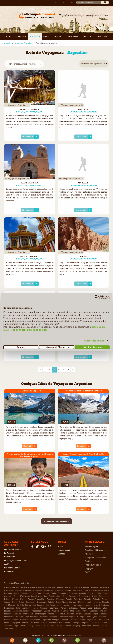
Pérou (88, 617)
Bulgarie (24, 593)
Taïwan (104, 623)
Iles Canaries (39, 605)
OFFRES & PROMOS (72, 37)
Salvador (64, 620)
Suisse (44, 623)
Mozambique (41, 614)
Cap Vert (91, 593)
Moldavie (8, 614)
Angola (60, 587)
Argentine (85, 587)
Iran (74, 605)
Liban (105, 608)
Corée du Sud (31, 596)
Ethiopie (87, 599)
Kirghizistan (73, 608)
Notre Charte (10, 557)
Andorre (41, 587)
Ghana (14, 602)
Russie (7, 620)
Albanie (24, 587)
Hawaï (88, 602)
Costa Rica (43, 596)
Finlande (96, 599)
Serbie (83, 620)
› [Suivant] (73, 370)
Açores (19, 590)
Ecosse (15, 599)
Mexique (104, 611)
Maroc (85, 611)
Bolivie (86, 590)
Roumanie (103, 617)
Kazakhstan (54, 608)
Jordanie (43, 608)
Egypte (23, 599)
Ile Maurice (10, 605)
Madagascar (37, 611)
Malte (78, 611)
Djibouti (7, 599)
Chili (99, 593)
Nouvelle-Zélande (84, 614)
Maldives (65, 611)
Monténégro (28, 614)
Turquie (60, 626)
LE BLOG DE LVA (101, 37)
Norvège (71, 614)
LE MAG (46, 37)
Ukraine (68, 626)
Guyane (73, 602)
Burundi (46, 593)
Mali (72, 611)
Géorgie (81, 602)
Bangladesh (49, 590)
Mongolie (17, 614)
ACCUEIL (9, 37)
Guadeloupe (30, 602)
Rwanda (15, 620)
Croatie (52, 596)
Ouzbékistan (9, 617)
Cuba (65, 596)
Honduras (97, 602)
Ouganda (104, 614)
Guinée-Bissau (62, 602)
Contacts (62, 554)
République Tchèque (50, 620)
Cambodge (62, 593)
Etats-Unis (78, 599)
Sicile (100, 620)
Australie (104, 587)
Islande (88, 605)
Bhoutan (67, 590)
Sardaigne (74, 620)
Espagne (60, 599)
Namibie (51, 614)
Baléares (38, 590)
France (105, 599)
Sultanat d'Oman (56, 623)
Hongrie (105, 602)
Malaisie (55, 611)
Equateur (51, 599)
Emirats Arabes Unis (36, 599)
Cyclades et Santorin (77, 596)
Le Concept (9, 553)
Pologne (54, 617)
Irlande (81, 605)
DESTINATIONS (21, 37)
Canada (83, 593)
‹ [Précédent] (40, 370)
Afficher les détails (94, 341)
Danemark (103, 596)
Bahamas (28, 590)
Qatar (95, 617)
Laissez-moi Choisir (57, 347)
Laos (90, 608)
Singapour (16, 623)
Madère (47, 611)
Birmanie (77, 590)
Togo (16, 626)
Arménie (94, 587)
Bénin (53, 593)
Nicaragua (61, 614)
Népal (95, 614)
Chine (105, 593)
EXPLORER (57, 37)
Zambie (104, 626)
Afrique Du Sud (12, 587)
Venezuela (86, 626)
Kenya (63, 608)
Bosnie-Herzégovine (99, 590)
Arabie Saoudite (72, 587)
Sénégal (76, 623)
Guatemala (42, 602)
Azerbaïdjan (9, 590)
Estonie (69, 599)
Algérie (32, 587)
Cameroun (73, 593)
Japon (35, 608)
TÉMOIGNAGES (35, 37)
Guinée (51, 602)
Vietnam (96, 626)
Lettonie (97, 608)
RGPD (88, 572)
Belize (59, 590)
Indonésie (67, 605)
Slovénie (26, 623)
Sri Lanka (35, 623)
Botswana (8, 593)
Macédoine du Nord (21, 611)
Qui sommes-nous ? (13, 549)
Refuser (21, 347)
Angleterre (51, 587)
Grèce (21, 602)
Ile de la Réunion (24, 605)
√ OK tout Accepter (92, 347)
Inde (59, 605)
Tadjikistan (86, 623)
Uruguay (77, 626)
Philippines (44, 617)
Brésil (17, 593)
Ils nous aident (64, 550)
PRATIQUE (87, 37)
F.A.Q (60, 547)
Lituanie (8, 611)
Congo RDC (19, 596)
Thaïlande (8, 626)
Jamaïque (26, 608)
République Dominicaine (30, 620)
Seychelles (91, 620)
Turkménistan (49, 626)
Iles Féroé (51, 605)
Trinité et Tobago (27, 626)
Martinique (94, 611)
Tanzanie (96, 623)
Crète (59, 596)
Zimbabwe (9, 629)
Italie (18, 608)
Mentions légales (92, 547)
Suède (68, 623)
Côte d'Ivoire (92, 596)
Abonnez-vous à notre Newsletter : (65, 3)
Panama (20, 617)
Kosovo (83, 608)
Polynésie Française (67, 617)
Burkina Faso (35, 593)
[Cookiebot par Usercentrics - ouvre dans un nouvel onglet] (97, 297)
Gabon (7, 602)
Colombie (8, 596)
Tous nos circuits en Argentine (57, 521)
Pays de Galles (31, 617)
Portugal (81, 617)
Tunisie (39, 626)
